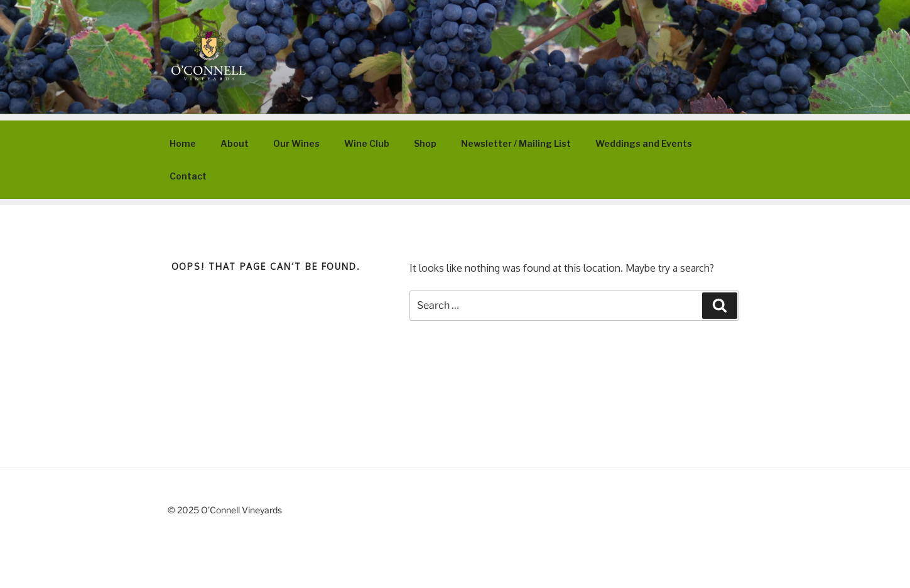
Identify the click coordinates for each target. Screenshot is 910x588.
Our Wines (296, 143)
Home (183, 143)
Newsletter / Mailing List (516, 143)
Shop (425, 143)
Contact (188, 176)
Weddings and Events (644, 143)
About (235, 143)
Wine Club (367, 143)
